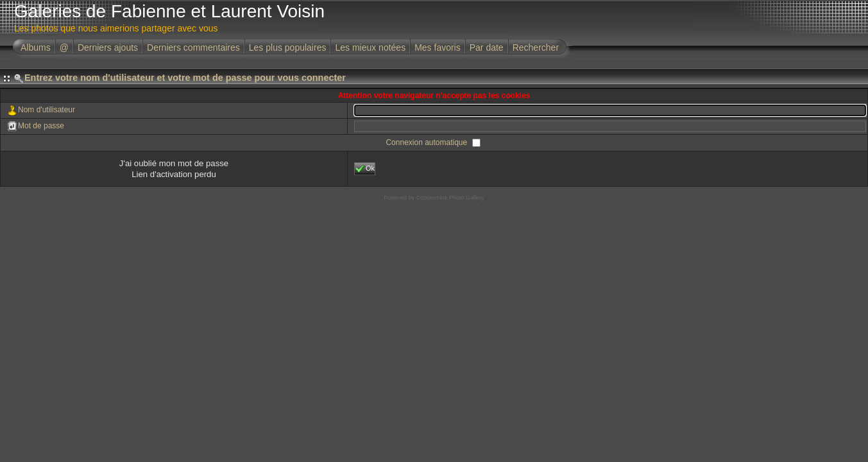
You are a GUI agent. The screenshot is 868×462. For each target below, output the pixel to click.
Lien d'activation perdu (174, 174)
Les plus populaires (288, 47)
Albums (36, 47)
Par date (487, 47)
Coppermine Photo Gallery (450, 198)
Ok (365, 169)
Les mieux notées (370, 47)
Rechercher (536, 47)
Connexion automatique (427, 142)
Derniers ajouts (108, 47)
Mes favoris (438, 47)
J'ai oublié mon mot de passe (174, 163)
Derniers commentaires (193, 47)
